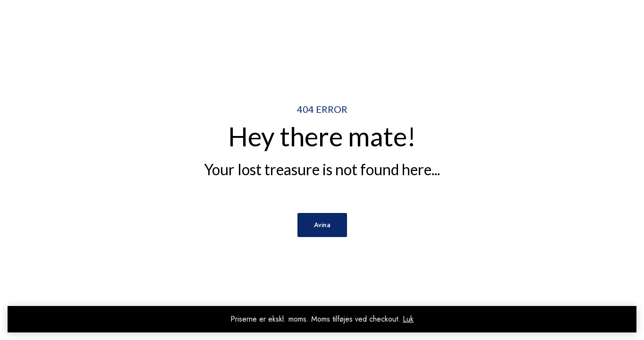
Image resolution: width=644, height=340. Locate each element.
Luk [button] (408, 319)
